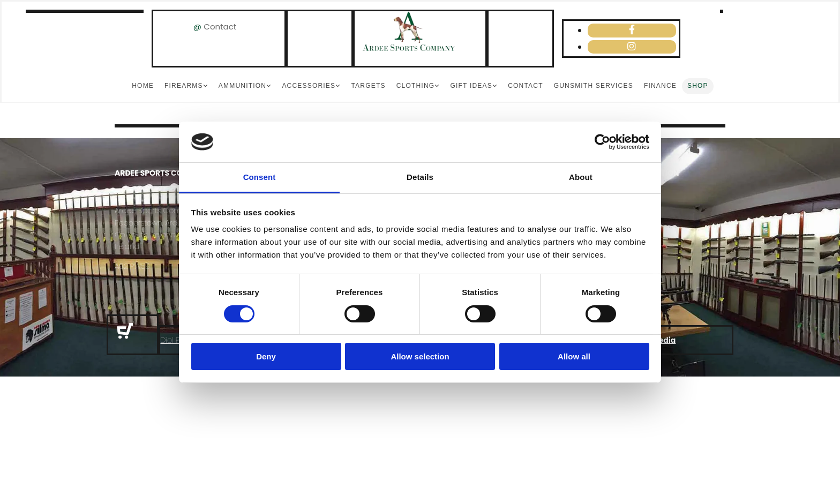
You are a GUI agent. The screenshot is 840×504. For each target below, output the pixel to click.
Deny (266, 356)
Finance (660, 86)
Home (143, 86)
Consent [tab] (260, 177)
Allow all (574, 356)
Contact (220, 27)
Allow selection (420, 356)
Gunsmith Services (594, 86)
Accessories (309, 86)
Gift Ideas (471, 86)
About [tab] (581, 177)
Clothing (416, 86)
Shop (698, 86)
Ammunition (242, 86)
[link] (186, 86)
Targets (368, 86)
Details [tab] (420, 177)
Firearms (184, 86)
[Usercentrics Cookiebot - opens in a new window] (602, 142)
